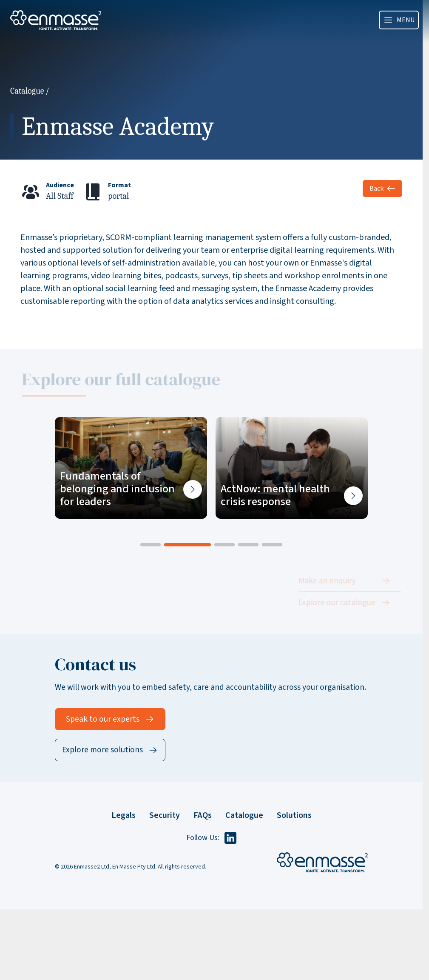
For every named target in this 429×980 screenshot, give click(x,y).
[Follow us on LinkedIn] (230, 838)
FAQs (203, 815)
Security (165, 815)
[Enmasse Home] (322, 862)
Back (382, 189)
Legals (124, 815)
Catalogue (27, 91)
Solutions (294, 815)
